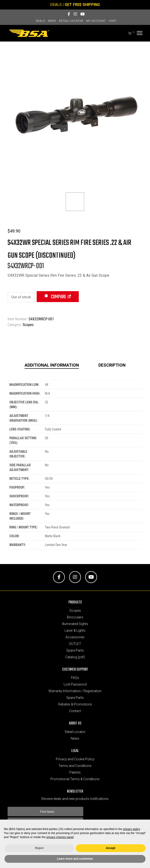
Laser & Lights (75, 630)
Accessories (75, 637)
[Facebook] (69, 14)
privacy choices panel (60, 837)
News (52, 21)
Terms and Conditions (75, 766)
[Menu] (139, 33)
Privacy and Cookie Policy (75, 759)
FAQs (75, 678)
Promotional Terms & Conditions (75, 779)
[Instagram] (75, 14)
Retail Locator (71, 21)
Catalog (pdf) (75, 657)
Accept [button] (110, 848)
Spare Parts (75, 650)
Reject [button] (39, 848)
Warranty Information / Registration (75, 691)
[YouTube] (83, 14)
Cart (113, 21)
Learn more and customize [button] (75, 859)
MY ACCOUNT (96, 21)
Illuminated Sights (75, 624)
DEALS (56, 5)
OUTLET (75, 644)
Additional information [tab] (52, 365)
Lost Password (75, 684)
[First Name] (45, 812)
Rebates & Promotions (75, 704)
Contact (75, 711)
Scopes (28, 325)
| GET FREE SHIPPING (81, 5)
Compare (55, 297)
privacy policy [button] (131, 829)
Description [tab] (112, 365)
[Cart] (127, 33)
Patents (75, 772)
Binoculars (75, 617)
